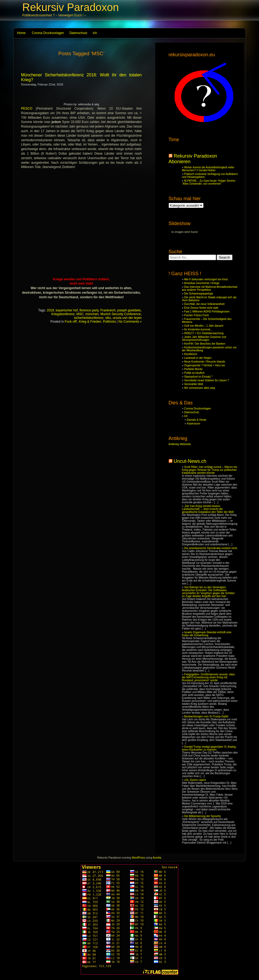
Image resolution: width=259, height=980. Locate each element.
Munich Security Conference (121, 314)
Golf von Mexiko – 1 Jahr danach (204, 326)
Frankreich (108, 310)
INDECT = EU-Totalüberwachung (204, 333)
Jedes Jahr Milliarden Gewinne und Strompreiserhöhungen (204, 338)
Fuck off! (71, 322)
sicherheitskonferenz (89, 318)
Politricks (109, 322)
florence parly (89, 310)
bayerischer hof (67, 310)
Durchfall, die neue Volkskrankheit (204, 304)
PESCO (27, 109)
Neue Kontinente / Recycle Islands (205, 362)
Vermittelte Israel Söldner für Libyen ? (207, 380)
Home (21, 33)
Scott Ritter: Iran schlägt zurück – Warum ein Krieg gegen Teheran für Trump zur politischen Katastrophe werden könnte (210, 470)
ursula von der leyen (127, 318)
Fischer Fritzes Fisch (197, 315)
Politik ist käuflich (194, 373)
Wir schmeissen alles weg (200, 388)
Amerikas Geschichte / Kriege (202, 283)
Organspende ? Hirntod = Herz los (205, 365)
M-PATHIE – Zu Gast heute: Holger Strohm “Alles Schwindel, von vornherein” (209, 182)
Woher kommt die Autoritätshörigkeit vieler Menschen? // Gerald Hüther (208, 169)
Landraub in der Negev (198, 358)
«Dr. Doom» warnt (195, 780)
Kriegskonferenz (63, 314)
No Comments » (130, 322)
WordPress (138, 858)
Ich (95, 33)
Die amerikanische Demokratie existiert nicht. (211, 548)
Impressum (193, 424)
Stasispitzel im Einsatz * (198, 377)
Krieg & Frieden (90, 322)
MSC (80, 314)
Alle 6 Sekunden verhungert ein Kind (206, 279)
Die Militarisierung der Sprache (203, 816)
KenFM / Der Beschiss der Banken (205, 344)
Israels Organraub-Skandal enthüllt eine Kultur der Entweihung (207, 634)
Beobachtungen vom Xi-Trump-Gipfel (206, 716)
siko (108, 318)
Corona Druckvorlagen (48, 33)
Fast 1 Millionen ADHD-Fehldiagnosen (207, 312)
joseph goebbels (129, 310)
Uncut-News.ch (190, 461)
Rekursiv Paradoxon (71, 7)
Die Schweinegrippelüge (199, 294)
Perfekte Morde (193, 369)
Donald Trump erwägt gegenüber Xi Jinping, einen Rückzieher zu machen (209, 748)
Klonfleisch (191, 354)
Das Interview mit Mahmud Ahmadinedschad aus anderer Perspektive (210, 288)
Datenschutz (78, 33)
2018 (50, 310)
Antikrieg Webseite (180, 444)
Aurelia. (157, 858)
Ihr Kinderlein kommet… (199, 329)
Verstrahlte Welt (194, 384)
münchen (92, 314)
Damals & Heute (197, 420)
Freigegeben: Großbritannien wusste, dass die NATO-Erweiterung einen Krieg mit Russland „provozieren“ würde (208, 677)
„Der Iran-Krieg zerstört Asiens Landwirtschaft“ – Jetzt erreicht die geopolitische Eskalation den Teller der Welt (208, 509)
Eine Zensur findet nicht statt (201, 308)
